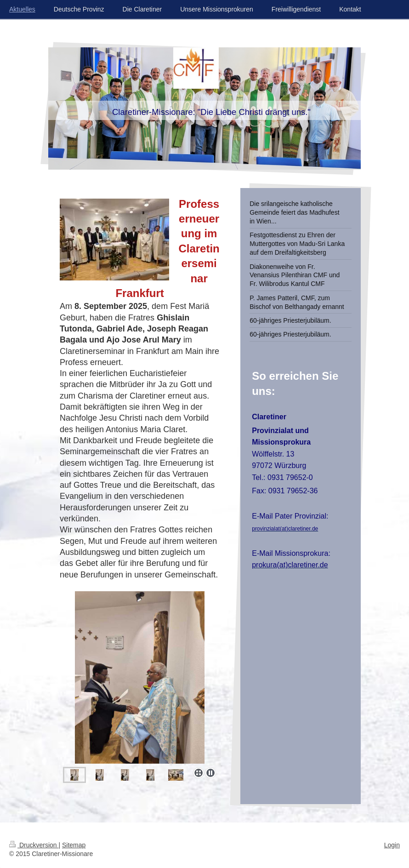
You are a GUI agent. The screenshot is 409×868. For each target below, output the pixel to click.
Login (392, 845)
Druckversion (34, 845)
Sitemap (74, 845)
